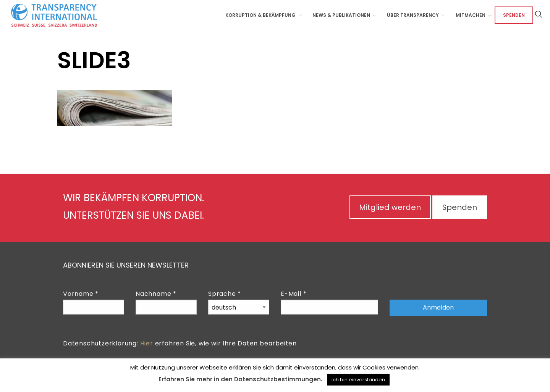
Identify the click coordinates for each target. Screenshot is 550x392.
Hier (147, 343)
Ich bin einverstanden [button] (358, 380)
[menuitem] (261, 15)
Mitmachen (471, 15)
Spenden (514, 15)
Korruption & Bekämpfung (260, 15)
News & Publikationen (341, 15)
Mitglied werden (388, 207)
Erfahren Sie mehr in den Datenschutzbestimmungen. (240, 379)
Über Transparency (413, 15)
